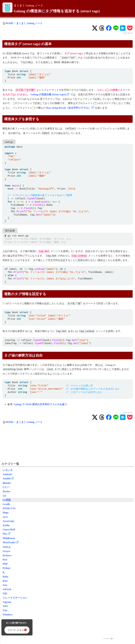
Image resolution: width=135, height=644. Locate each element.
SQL (5, 593)
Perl (5, 560)
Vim (5, 610)
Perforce (7, 555)
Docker (7, 491)
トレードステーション (15, 598)
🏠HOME (8, 23)
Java (5, 517)
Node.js (7, 547)
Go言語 (7, 500)
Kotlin (6, 525)
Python (6, 568)
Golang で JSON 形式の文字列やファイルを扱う (40, 404)
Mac (5, 534)
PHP (5, 564)
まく (112, 638)
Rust (5, 581)
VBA (5, 606)
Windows (8, 615)
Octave (6, 551)
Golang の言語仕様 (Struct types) (48, 94)
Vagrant (7, 602)
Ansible (7, 478)
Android (7, 474)
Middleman (9, 538)
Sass (5, 585)
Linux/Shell (9, 529)
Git (4, 496)
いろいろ (8, 470)
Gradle (6, 504)
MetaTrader (9, 542)
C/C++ (6, 487)
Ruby (6, 577)
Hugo (6, 513)
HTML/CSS (9, 508)
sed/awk (7, 589)
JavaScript (8, 521)
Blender (7, 483)
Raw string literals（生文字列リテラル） (69, 108)
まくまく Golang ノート (28, 5)
